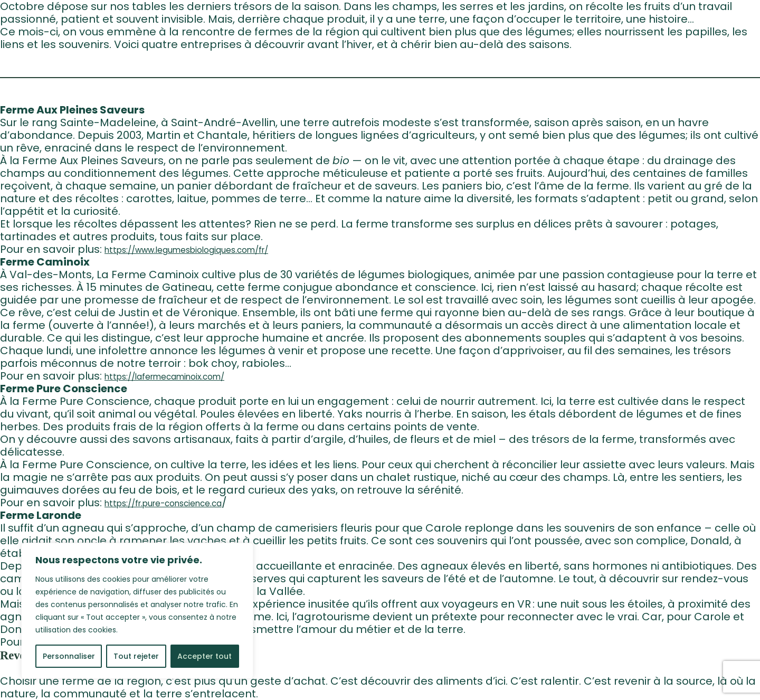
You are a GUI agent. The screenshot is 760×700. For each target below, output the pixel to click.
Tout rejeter (136, 656)
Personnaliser (69, 656)
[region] (137, 611)
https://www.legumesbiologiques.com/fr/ (186, 250)
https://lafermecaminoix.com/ (164, 377)
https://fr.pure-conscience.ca (163, 503)
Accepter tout (205, 656)
